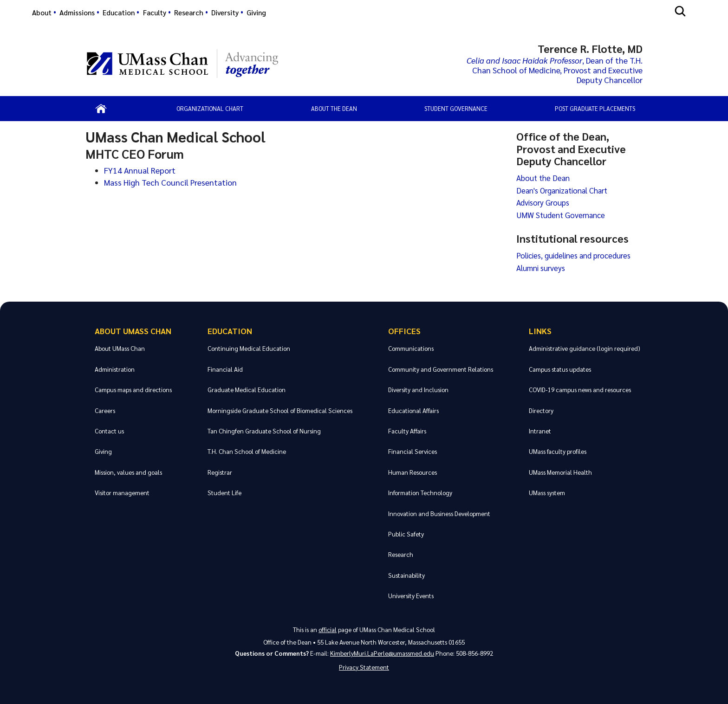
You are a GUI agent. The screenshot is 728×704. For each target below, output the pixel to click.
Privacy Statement (364, 667)
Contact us (109, 431)
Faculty (155, 13)
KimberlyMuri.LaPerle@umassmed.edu (382, 653)
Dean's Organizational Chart (562, 190)
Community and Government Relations (441, 369)
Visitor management (122, 493)
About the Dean (334, 108)
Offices (404, 331)
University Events (411, 596)
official (328, 630)
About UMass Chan (133, 331)
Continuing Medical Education (249, 348)
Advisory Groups (543, 202)
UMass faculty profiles (558, 451)
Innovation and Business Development (439, 513)
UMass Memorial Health (560, 472)
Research (189, 13)
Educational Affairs (413, 410)
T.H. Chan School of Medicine (247, 451)
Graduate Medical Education (247, 390)
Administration (115, 369)
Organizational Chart (210, 108)
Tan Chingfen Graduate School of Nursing (264, 431)
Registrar (220, 472)
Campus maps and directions (133, 390)
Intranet (540, 431)
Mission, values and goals (128, 472)
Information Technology (420, 493)
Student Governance (456, 108)
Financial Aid (225, 369)
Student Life (224, 493)
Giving (256, 13)
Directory (541, 410)
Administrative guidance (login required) (585, 348)
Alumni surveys (541, 268)
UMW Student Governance (561, 215)
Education (119, 13)
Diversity (225, 13)
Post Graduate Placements (595, 108)
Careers (105, 410)
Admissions (77, 13)
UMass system (547, 493)
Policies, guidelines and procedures (573, 255)
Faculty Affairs (407, 431)
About (42, 13)
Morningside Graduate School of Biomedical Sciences (280, 410)
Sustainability (406, 575)
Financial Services (413, 451)
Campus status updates (560, 369)
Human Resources (413, 472)
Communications (411, 348)
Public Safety (406, 534)
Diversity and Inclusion (418, 390)
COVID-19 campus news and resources (580, 390)
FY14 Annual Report (140, 170)
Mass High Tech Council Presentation (170, 182)
